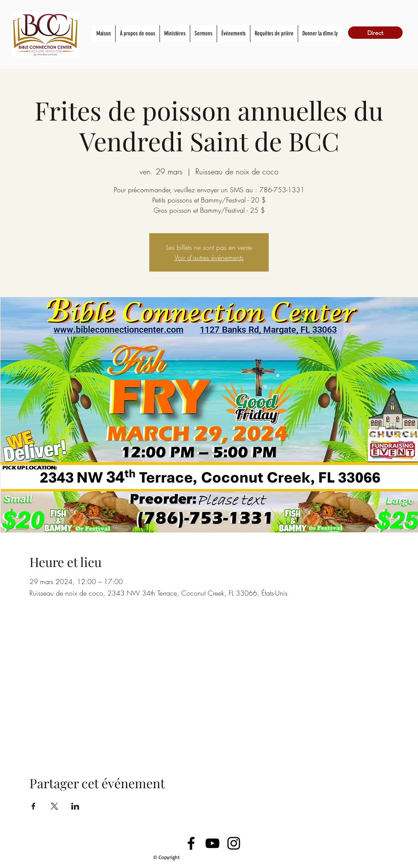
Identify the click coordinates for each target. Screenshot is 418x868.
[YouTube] (212, 843)
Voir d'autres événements (209, 258)
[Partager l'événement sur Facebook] (33, 806)
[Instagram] (234, 843)
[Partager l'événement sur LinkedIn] (75, 806)
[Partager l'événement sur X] (54, 806)
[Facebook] (191, 843)
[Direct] (375, 33)
